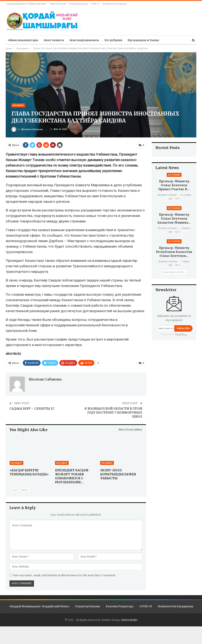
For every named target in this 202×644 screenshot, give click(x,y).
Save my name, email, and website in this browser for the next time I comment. (64, 575)
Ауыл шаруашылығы (84, 40)
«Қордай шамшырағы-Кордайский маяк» (26, 4)
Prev (15, 490)
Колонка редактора (78, 4)
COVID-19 (95, 4)
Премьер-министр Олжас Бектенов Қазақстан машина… (174, 219)
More (168, 40)
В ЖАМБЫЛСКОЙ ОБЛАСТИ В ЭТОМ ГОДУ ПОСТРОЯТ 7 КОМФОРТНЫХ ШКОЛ (113, 412)
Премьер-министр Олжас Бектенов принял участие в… (174, 185)
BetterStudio (129, 620)
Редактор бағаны (58, 4)
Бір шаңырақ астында (143, 40)
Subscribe (183, 328)
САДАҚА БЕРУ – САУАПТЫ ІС (32, 408)
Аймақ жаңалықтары (23, 40)
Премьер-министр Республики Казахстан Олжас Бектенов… (174, 252)
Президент (18, 105)
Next (26, 490)
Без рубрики (113, 40)
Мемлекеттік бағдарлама (115, 4)
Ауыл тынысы (54, 40)
